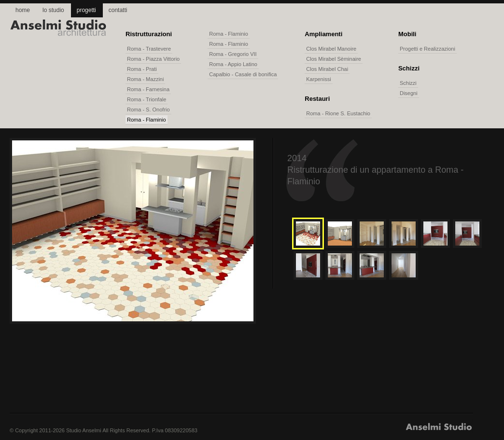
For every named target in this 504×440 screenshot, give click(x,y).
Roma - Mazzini (145, 79)
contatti (118, 10)
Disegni (409, 93)
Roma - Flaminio (147, 120)
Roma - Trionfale (147, 99)
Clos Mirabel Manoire (331, 49)
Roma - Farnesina (148, 89)
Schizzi (408, 83)
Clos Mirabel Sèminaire (334, 59)
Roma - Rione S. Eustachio (338, 113)
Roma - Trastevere (149, 49)
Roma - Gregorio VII (233, 54)
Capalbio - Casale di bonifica (243, 74)
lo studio (53, 10)
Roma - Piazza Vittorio (153, 59)
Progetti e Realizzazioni (427, 49)
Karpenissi (318, 79)
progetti (86, 10)
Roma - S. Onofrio (148, 110)
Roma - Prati (142, 69)
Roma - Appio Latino (233, 64)
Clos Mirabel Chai (327, 69)
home (23, 10)
